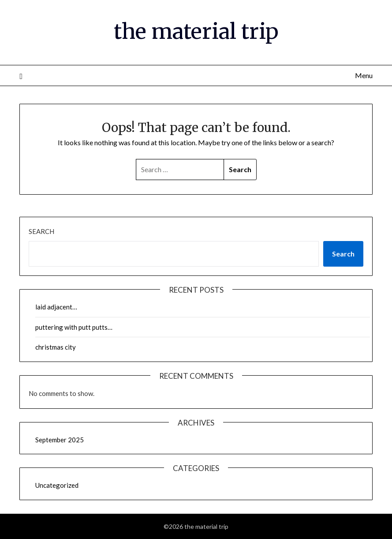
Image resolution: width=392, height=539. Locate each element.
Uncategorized (57, 485)
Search (41, 231)
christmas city (56, 347)
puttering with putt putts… (74, 327)
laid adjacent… (56, 307)
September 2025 (60, 440)
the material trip (196, 31)
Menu (364, 75)
